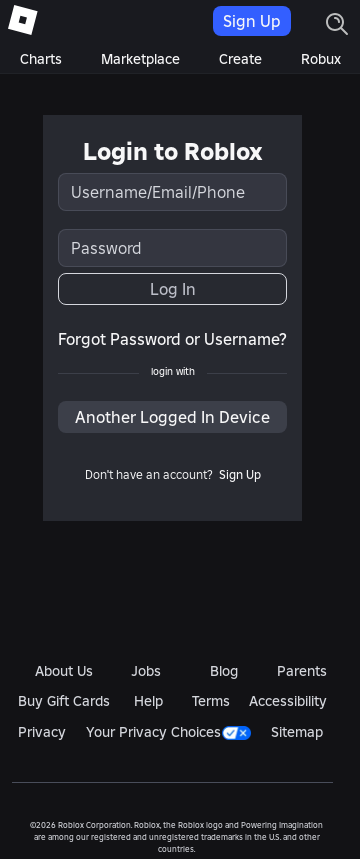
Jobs (146, 671)
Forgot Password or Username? (172, 339)
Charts (41, 59)
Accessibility (288, 701)
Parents (302, 671)
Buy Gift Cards (64, 701)
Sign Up (252, 21)
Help (148, 701)
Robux (321, 59)
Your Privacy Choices (168, 732)
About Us (64, 671)
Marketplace (140, 59)
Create (240, 59)
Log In (173, 289)
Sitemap (297, 732)
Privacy (42, 732)
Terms (211, 701)
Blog (224, 671)
